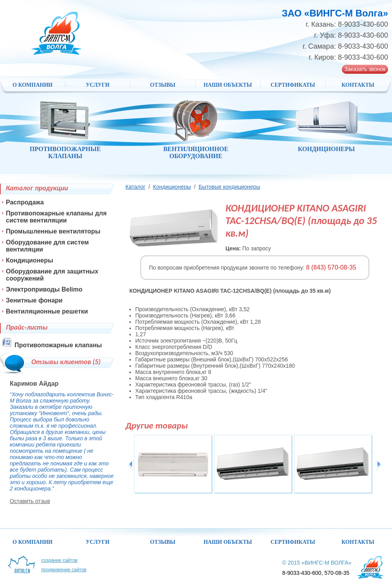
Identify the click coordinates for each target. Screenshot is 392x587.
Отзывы (163, 85)
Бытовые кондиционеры (229, 187)
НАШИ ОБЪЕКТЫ (228, 85)
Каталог (135, 187)
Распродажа (25, 202)
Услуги (98, 85)
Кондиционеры (172, 187)
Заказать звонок (365, 69)
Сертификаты (293, 85)
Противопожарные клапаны (58, 345)
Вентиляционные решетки (47, 311)
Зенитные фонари (34, 300)
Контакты (358, 85)
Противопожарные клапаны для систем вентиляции (56, 217)
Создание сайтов (59, 560)
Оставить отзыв (30, 501)
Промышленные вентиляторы (53, 231)
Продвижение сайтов (64, 570)
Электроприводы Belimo (44, 289)
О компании (33, 85)
